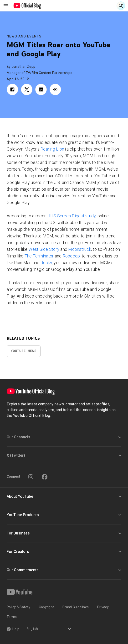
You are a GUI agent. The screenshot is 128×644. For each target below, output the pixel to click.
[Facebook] (45, 477)
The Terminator (39, 256)
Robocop (71, 256)
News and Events (24, 36)
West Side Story (44, 249)
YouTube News (24, 351)
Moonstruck (80, 249)
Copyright (46, 607)
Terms (12, 617)
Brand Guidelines (76, 607)
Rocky (46, 263)
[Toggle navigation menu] (6, 6)
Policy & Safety (18, 607)
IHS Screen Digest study (72, 216)
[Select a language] (49, 629)
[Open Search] (121, 6)
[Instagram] (31, 477)
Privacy (103, 607)
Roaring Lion (52, 149)
